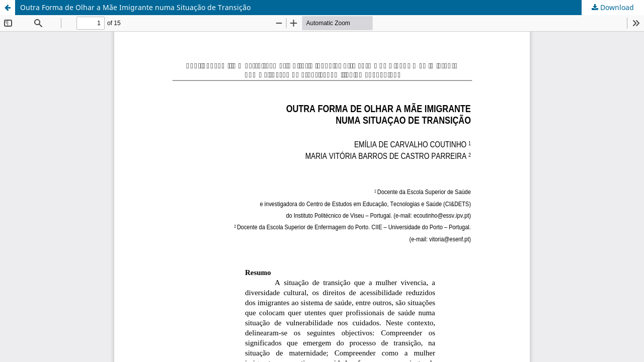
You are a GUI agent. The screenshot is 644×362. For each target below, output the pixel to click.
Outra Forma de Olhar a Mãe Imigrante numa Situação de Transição (135, 7)
